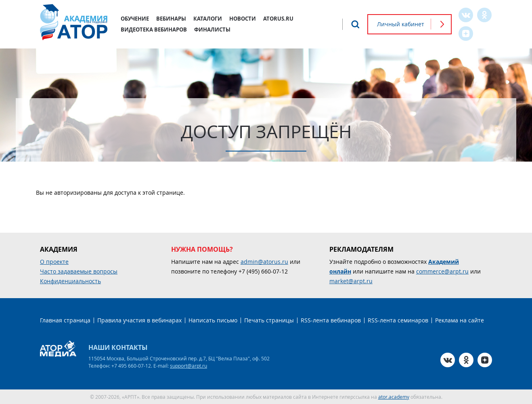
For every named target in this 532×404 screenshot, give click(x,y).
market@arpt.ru (351, 281)
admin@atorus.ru (264, 262)
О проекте (54, 262)
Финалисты (212, 29)
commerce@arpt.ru (442, 271)
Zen (466, 34)
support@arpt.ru (189, 366)
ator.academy (394, 397)
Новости (243, 19)
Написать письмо (213, 320)
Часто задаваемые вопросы (79, 271)
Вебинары (171, 19)
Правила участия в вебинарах (139, 320)
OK (484, 15)
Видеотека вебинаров (154, 29)
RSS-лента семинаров (398, 320)
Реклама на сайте (460, 320)
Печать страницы (269, 320)
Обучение (135, 19)
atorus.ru (278, 19)
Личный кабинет (401, 24)
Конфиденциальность (70, 281)
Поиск (355, 24)
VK (466, 15)
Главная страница (65, 320)
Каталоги (208, 19)
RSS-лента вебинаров (331, 320)
